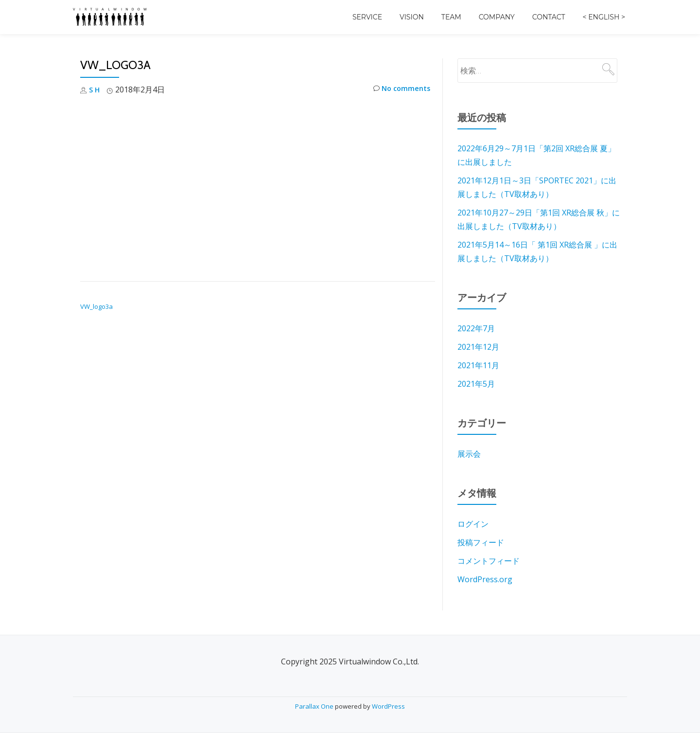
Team (451, 17)
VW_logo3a (96, 306)
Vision (412, 17)
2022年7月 (476, 328)
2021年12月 (478, 347)
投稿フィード (481, 542)
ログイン (473, 524)
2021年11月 (478, 365)
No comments (399, 90)
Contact (549, 17)
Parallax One (315, 706)
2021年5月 (476, 384)
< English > (604, 17)
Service (367, 17)
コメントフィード (489, 561)
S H (95, 89)
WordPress (388, 706)
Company (497, 17)
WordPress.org (485, 579)
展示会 (469, 454)
